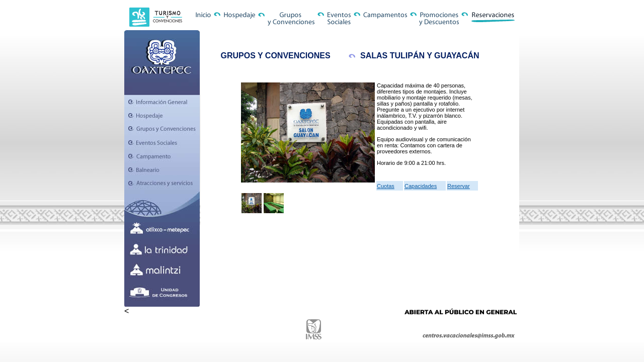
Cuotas (386, 186)
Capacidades (421, 186)
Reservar (459, 186)
